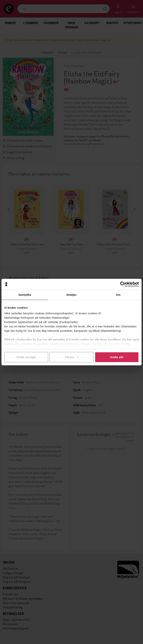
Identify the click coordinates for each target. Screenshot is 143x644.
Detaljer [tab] (71, 295)
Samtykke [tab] (25, 295)
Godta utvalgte (26, 357)
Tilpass (72, 357)
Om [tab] (118, 295)
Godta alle (117, 357)
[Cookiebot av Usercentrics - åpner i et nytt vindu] (123, 284)
